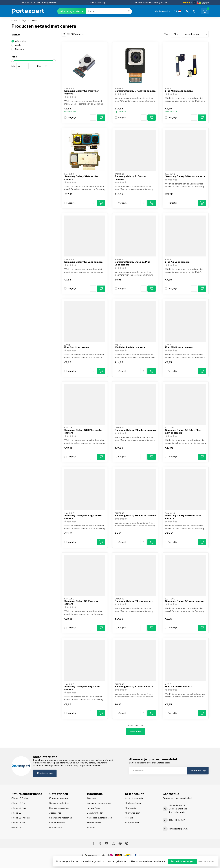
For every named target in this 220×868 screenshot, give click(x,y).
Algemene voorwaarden (99, 803)
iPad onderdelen (57, 823)
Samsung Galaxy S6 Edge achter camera (83, 517)
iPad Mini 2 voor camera (179, 91)
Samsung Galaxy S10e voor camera (131, 178)
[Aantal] (93, 118)
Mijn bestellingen (133, 803)
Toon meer (135, 732)
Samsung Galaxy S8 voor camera (184, 601)
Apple (18, 45)
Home (14, 20)
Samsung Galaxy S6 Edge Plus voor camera (132, 263)
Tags (24, 20)
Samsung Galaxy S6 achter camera (135, 516)
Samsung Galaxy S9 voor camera (134, 601)
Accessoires (55, 813)
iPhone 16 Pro (18, 803)
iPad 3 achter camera (77, 347)
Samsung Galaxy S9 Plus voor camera (82, 603)
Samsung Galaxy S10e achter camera (82, 178)
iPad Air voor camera (177, 262)
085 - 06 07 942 (177, 820)
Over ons (92, 798)
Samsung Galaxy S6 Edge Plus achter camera (183, 431)
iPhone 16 (16, 813)
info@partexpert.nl (178, 829)
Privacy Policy (94, 808)
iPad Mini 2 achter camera (130, 347)
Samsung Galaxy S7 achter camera (135, 91)
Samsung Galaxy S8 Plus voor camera (82, 92)
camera (34, 20)
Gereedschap (56, 828)
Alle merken (21, 41)
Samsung (20, 49)
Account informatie (134, 798)
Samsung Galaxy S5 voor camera (83, 262)
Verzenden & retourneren (99, 818)
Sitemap (91, 828)
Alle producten (132, 823)
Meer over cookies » (207, 861)
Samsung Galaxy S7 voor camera (134, 687)
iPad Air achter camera (179, 687)
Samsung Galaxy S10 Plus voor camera (183, 517)
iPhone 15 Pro (18, 823)
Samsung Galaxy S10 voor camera (185, 176)
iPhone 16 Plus (19, 808)
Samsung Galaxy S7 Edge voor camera (82, 688)
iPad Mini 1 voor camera (179, 347)
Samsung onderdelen (60, 803)
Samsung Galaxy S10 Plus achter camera (84, 431)
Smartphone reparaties (61, 818)
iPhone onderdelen (59, 798)
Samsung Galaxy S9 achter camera (135, 430)
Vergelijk (72, 117)
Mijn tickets (130, 808)
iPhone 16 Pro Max (20, 798)
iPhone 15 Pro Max (20, 818)
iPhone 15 (16, 828)
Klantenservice (162, 11)
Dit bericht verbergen (182, 861)
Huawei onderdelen (59, 808)
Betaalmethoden (95, 813)
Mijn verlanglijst (133, 813)
